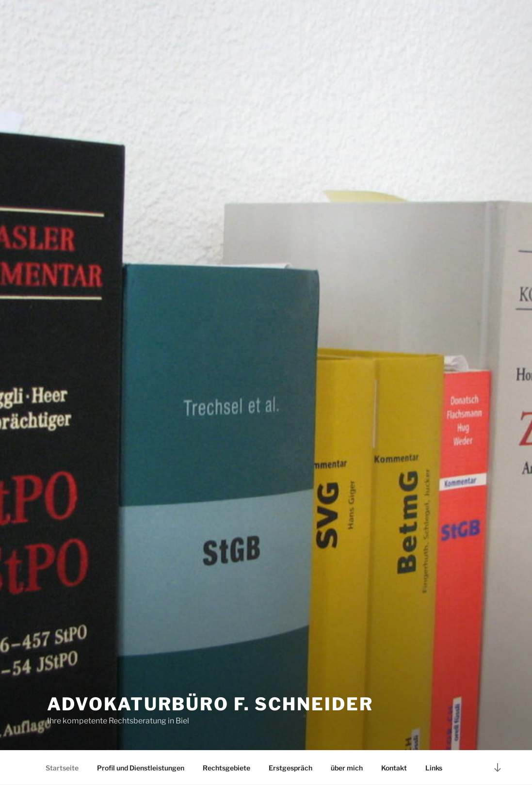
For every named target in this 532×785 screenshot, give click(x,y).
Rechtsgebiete (226, 768)
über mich (347, 768)
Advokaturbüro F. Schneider (210, 704)
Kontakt (394, 768)
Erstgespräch (290, 768)
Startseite (62, 768)
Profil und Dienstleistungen (141, 768)
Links (434, 768)
